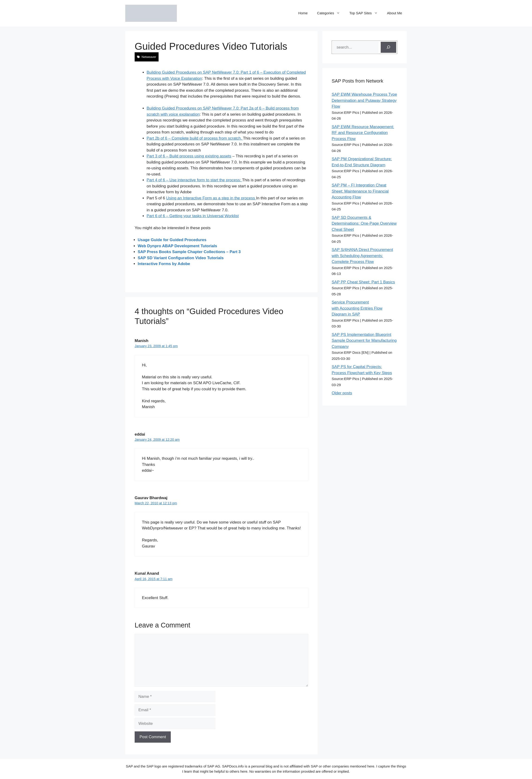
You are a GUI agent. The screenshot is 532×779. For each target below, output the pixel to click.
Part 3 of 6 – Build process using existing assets (189, 156)
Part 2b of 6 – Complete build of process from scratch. (195, 138)
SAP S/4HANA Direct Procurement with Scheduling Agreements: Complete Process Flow (362, 256)
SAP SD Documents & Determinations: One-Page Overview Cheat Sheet (364, 224)
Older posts (342, 393)
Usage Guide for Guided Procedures (172, 240)
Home (303, 13)
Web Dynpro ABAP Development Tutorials (177, 246)
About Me (395, 13)
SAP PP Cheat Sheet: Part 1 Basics (363, 282)
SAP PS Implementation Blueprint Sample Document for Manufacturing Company (364, 341)
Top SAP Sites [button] (366, 13)
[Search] (388, 47)
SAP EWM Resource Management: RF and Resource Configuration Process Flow (363, 133)
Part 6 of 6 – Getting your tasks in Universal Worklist (193, 216)
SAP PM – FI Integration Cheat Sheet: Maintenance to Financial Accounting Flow (360, 191)
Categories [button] (331, 13)
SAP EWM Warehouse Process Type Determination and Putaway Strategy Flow (364, 100)
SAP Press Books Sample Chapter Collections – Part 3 (189, 252)
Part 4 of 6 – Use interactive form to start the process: (194, 180)
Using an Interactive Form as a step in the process (211, 198)
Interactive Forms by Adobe (164, 264)
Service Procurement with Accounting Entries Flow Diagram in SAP (357, 308)
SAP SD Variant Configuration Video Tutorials (181, 258)
